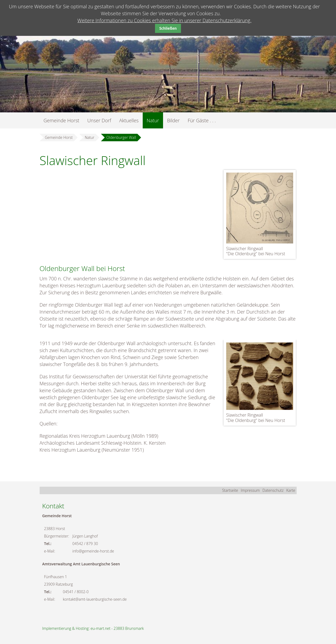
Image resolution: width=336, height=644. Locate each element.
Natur (153, 120)
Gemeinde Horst (62, 120)
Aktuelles (129, 120)
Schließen (168, 28)
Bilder (173, 120)
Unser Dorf (99, 120)
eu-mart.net (100, 628)
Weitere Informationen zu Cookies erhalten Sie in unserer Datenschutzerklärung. (164, 20)
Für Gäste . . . (202, 120)
